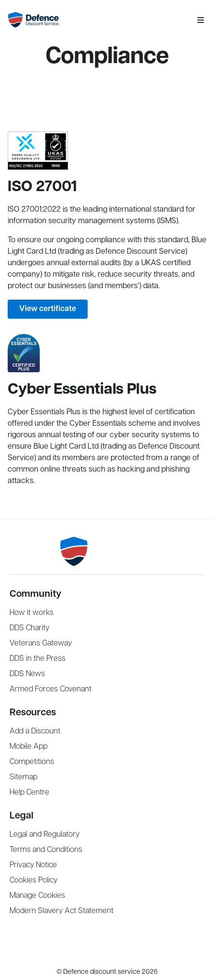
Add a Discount (35, 731)
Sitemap (23, 777)
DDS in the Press (38, 659)
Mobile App (28, 747)
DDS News (27, 674)
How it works (32, 613)
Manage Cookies (37, 896)
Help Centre (29, 792)
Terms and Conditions (46, 850)
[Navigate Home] (98, 20)
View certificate (48, 309)
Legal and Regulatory (45, 835)
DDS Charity (29, 628)
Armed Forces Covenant (51, 689)
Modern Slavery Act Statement (62, 911)
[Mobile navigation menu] (201, 20)
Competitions (32, 762)
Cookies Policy (34, 880)
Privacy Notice (33, 865)
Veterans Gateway (41, 643)
